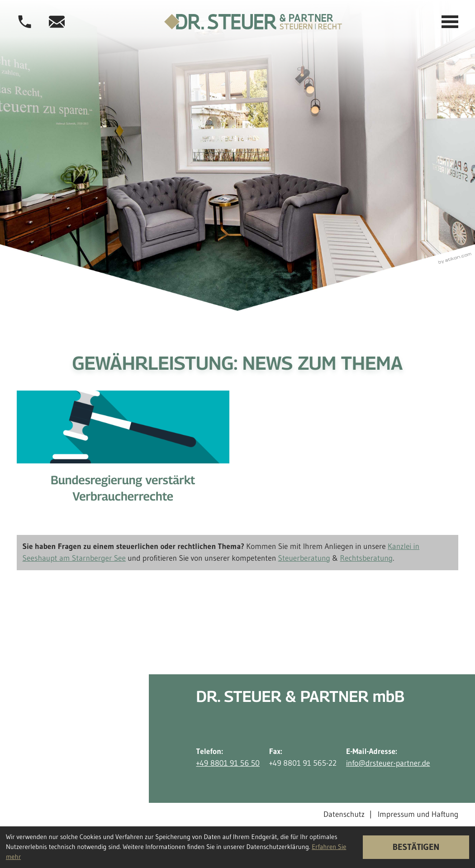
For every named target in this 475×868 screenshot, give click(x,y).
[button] (25, 22)
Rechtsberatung (367, 558)
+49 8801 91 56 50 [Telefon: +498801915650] (228, 763)
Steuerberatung (304, 558)
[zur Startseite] (253, 22)
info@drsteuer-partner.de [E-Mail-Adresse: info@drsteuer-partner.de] (388, 763)
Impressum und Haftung (418, 814)
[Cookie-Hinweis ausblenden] (416, 847)
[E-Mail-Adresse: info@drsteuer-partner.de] (57, 22)
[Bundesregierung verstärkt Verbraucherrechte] (123, 454)
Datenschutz (344, 814)
